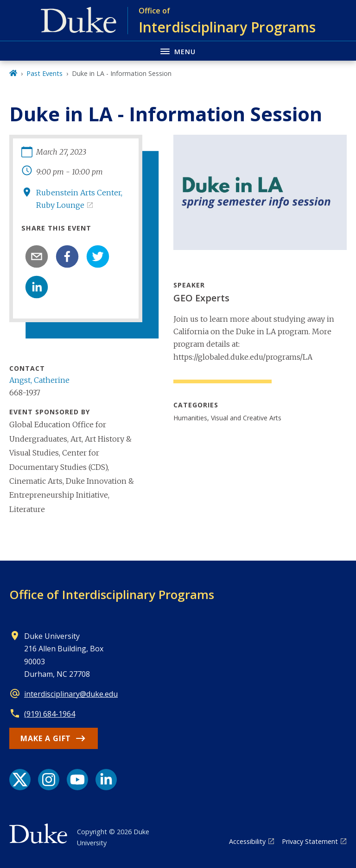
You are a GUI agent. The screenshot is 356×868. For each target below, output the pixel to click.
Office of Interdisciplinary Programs (112, 594)
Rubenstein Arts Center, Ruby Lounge (79, 199)
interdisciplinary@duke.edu (71, 694)
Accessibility (247, 841)
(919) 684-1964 (50, 714)
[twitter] (98, 256)
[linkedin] (37, 287)
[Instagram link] (49, 780)
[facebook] (67, 256)
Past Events (44, 73)
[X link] (20, 780)
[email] (37, 256)
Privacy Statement (310, 841)
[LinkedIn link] (106, 780)
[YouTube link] (77, 780)
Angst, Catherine (39, 380)
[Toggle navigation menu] (178, 51)
